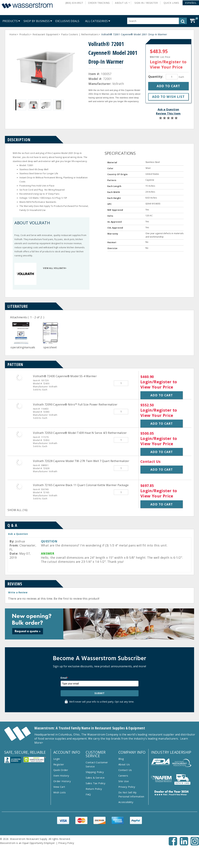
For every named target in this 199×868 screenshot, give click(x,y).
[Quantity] (172, 77)
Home (13, 34)
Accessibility (126, 802)
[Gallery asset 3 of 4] (46, 105)
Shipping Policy (95, 772)
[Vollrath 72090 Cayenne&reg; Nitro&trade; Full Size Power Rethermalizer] (19, 406)
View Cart (59, 787)
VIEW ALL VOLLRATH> (55, 268)
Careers (123, 776)
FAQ (88, 794)
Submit (100, 693)
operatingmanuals (23, 347)
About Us (124, 764)
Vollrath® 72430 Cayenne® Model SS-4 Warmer (65, 376)
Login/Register (165, 62)
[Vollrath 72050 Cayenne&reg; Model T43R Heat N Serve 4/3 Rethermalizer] (19, 434)
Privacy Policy (127, 787)
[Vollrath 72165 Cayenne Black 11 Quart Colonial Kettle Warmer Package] (19, 487)
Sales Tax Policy (96, 783)
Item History (61, 776)
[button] (191, 3)
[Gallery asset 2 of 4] (33, 105)
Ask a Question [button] (168, 109)
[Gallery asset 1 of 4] (46, 68)
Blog (121, 759)
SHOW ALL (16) (18, 510)
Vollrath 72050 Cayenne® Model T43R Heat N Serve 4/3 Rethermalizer (80, 433)
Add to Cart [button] (162, 395)
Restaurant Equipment (45, 34)
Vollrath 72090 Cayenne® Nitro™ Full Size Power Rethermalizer (75, 404)
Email (64, 678)
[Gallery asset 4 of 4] (58, 105)
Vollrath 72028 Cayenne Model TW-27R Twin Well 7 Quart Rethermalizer (81, 461)
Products (24, 34)
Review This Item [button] (168, 114)
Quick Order (61, 770)
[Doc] (21, 343)
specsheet (50, 347)
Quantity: (156, 77)
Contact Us (125, 770)
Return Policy (94, 789)
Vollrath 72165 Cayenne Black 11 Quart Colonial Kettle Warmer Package (81, 485)
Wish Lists (60, 792)
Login (57, 759)
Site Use (124, 781)
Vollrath (118, 84)
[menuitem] (10, 21)
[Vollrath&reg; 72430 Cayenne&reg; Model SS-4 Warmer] (19, 378)
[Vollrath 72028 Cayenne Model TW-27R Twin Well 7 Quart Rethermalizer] (19, 463)
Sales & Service (95, 778)
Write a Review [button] (18, 592)
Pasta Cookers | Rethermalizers (80, 34)
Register (59, 764)
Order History (62, 781)
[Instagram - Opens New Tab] (195, 844)
